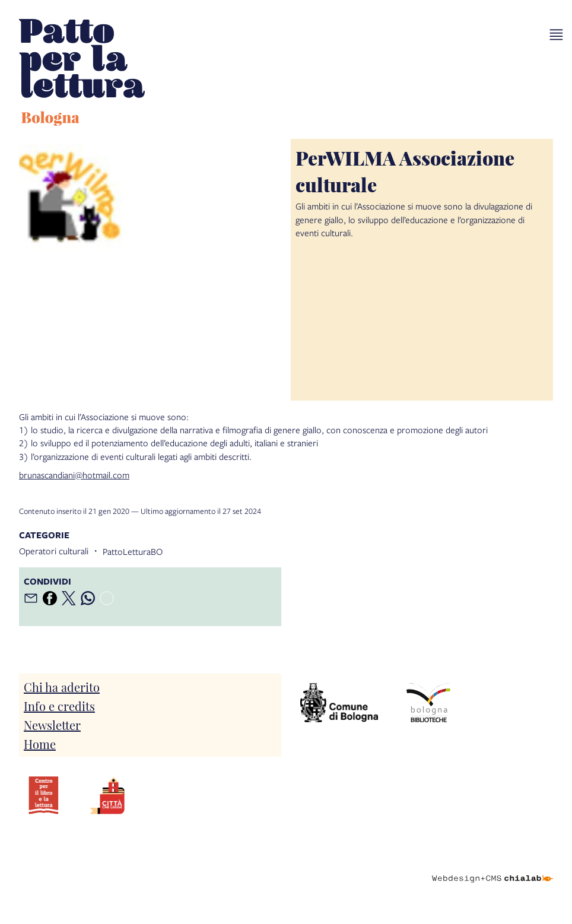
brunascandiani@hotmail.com (74, 475)
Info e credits (59, 706)
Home (40, 744)
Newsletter (52, 725)
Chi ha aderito (62, 687)
